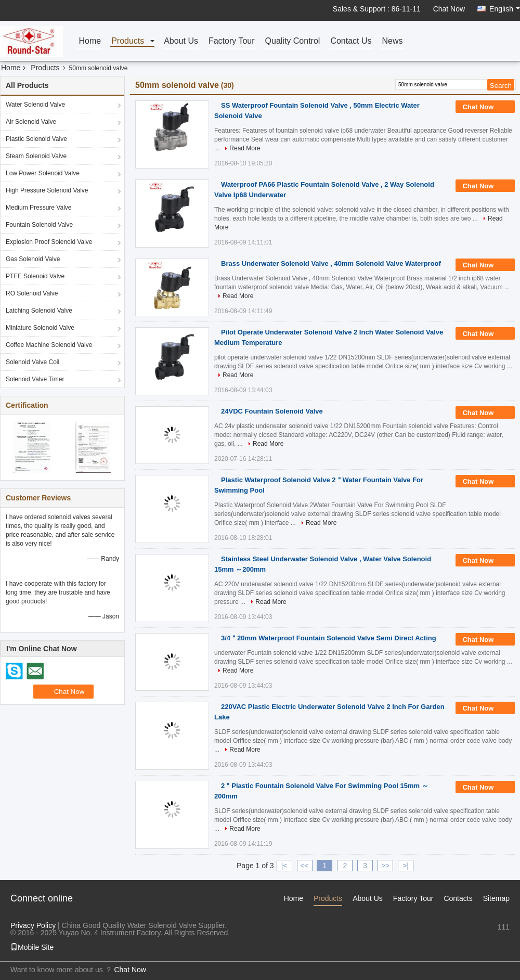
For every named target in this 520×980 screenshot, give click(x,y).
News (393, 41)
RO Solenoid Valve (32, 293)
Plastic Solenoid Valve (36, 139)
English (505, 9)
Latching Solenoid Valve (39, 311)
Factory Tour (232, 41)
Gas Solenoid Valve (33, 259)
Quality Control (293, 41)
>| (406, 866)
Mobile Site (32, 947)
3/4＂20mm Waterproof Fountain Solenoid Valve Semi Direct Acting (329, 638)
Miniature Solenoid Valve (40, 328)
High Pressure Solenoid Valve (47, 190)
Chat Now (449, 9)
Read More (245, 148)
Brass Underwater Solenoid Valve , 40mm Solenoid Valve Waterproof (331, 263)
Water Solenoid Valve (35, 105)
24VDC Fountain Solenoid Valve (272, 411)
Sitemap (496, 898)
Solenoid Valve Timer (35, 379)
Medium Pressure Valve (39, 208)
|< (284, 866)
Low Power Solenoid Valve (43, 173)
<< (304, 866)
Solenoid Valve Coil (32, 362)
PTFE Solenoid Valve (35, 276)
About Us (181, 41)
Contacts (458, 898)
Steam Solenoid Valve (36, 156)
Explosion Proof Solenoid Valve (49, 242)
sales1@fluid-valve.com (471, 937)
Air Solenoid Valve (31, 122)
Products (128, 41)
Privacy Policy (33, 925)
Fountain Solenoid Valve (39, 225)
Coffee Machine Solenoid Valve (49, 345)
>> (385, 866)
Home (90, 41)
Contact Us (351, 41)
